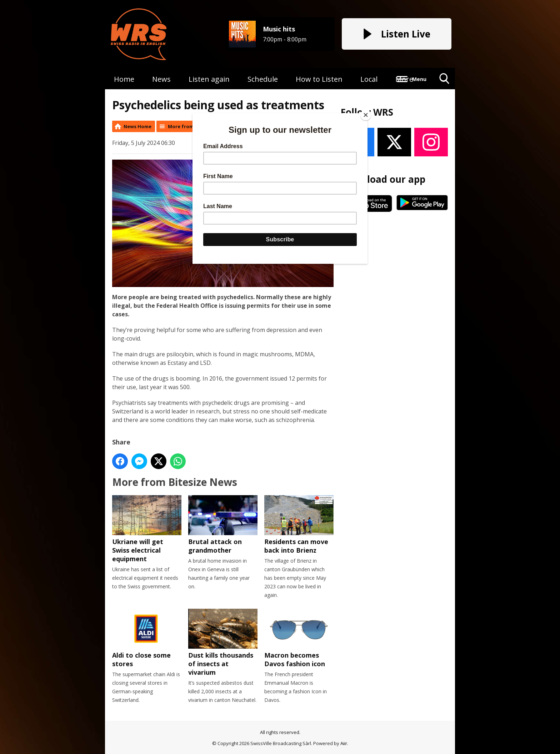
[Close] (366, 115)
